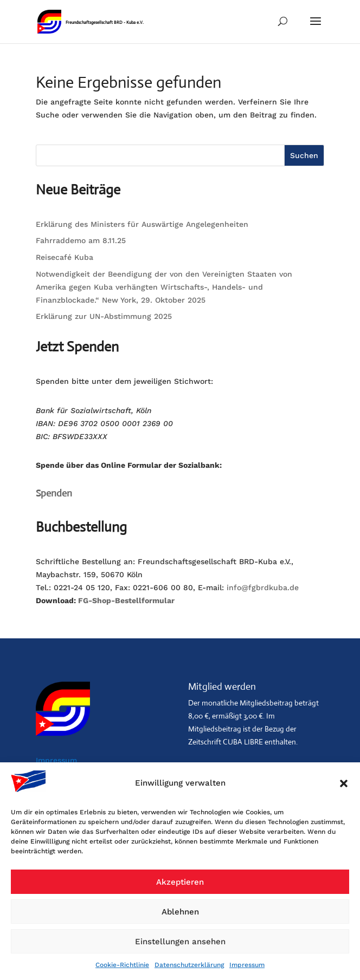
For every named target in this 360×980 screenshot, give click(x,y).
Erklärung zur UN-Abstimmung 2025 (104, 316)
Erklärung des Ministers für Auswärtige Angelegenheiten (142, 224)
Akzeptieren (180, 882)
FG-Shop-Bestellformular (126, 600)
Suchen (304, 155)
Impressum (247, 965)
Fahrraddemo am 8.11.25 (81, 240)
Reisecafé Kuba (65, 257)
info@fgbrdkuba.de (263, 587)
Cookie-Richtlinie (122, 965)
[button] (344, 783)
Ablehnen (180, 912)
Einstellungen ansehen (180, 942)
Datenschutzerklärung (189, 965)
